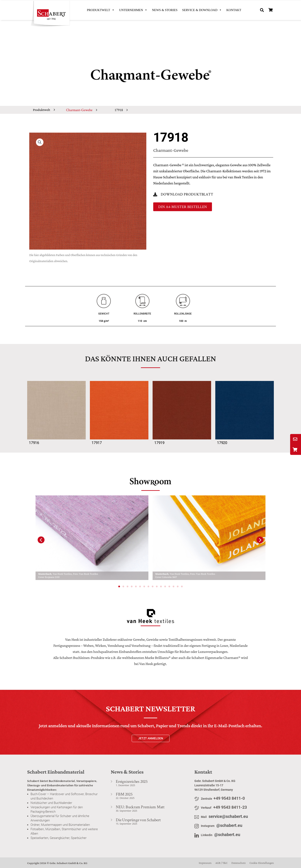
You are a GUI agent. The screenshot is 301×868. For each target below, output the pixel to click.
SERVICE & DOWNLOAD (202, 10)
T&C (225, 863)
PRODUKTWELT (101, 10)
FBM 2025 (124, 794)
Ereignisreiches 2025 (132, 781)
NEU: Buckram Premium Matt (140, 807)
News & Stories (165, 10)
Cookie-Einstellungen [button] (262, 863)
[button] (262, 10)
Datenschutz (239, 863)
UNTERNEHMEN (133, 10)
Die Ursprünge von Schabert (138, 820)
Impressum (205, 863)
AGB (218, 863)
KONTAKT (234, 10)
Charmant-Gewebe (79, 110)
